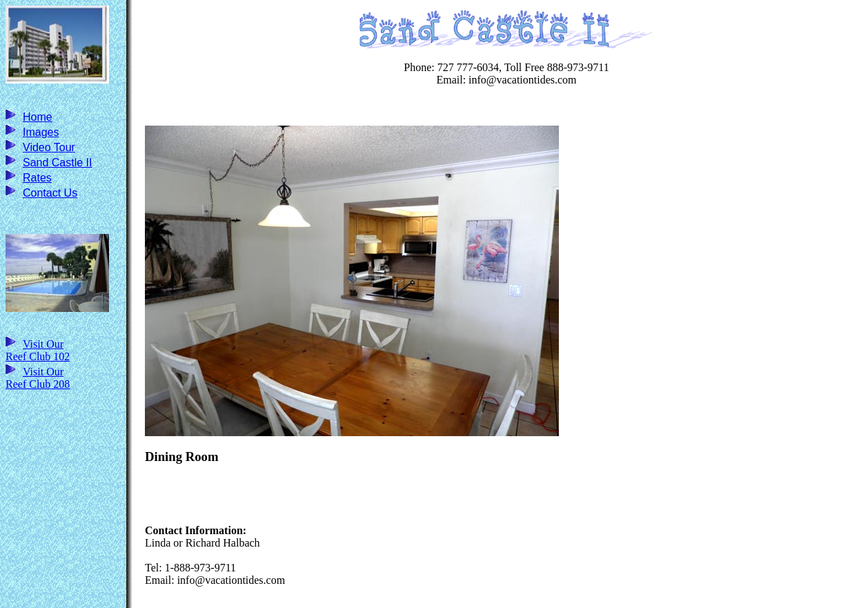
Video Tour (49, 147)
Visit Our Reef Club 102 (38, 350)
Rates (37, 178)
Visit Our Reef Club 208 (38, 378)
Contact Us (50, 193)
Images (41, 132)
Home (38, 117)
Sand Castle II (58, 163)
